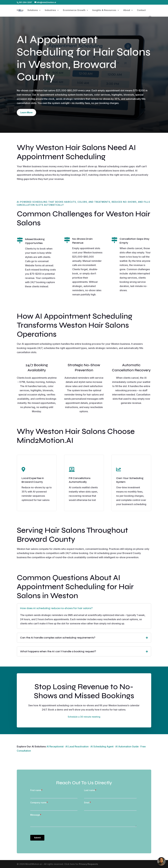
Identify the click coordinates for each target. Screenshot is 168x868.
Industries (50, 10)
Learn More (26, 112)
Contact (141, 10)
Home (20, 10)
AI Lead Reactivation (77, 746)
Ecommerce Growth (74, 10)
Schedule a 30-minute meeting (84, 717)
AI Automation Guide (127, 746)
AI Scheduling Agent (102, 746)
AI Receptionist (55, 746)
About (127, 10)
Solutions (33, 10)
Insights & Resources (104, 10)
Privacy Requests (88, 864)
